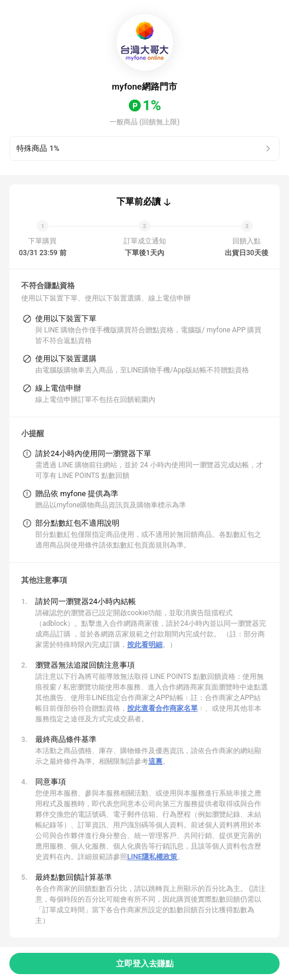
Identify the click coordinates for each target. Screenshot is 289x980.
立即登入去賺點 (145, 963)
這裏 (155, 761)
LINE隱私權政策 (152, 857)
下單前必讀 (139, 202)
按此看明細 (145, 645)
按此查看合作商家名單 (162, 708)
